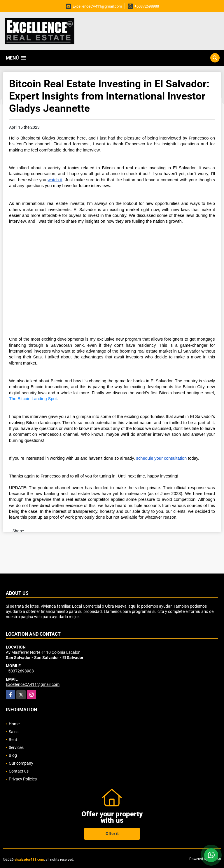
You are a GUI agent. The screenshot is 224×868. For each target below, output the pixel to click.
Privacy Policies (23, 779)
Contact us (19, 771)
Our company (21, 763)
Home (14, 724)
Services (16, 747)
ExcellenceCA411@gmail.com (97, 6)
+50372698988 (147, 6)
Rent (13, 740)
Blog (13, 755)
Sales (14, 732)
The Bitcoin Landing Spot (33, 399)
